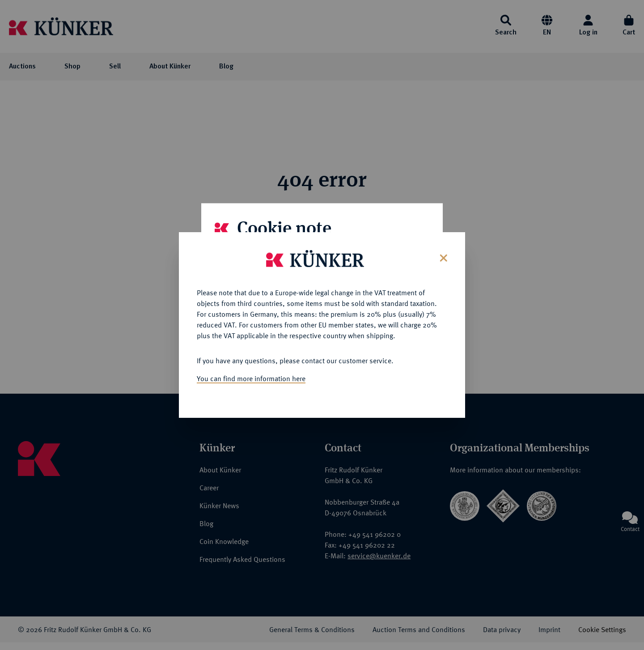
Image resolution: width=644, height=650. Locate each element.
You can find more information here (251, 373)
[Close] (443, 251)
